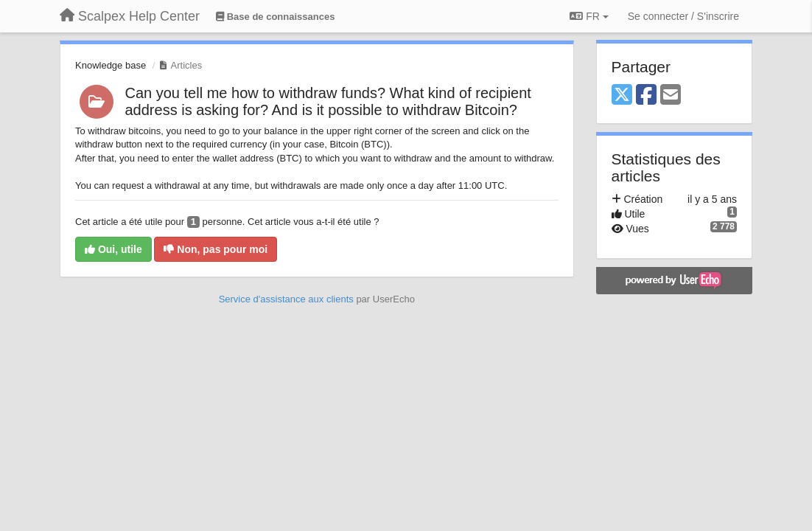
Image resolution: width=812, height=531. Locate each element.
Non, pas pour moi (216, 249)
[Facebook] (646, 96)
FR (589, 16)
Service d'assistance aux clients (286, 299)
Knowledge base (111, 65)
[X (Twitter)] (622, 96)
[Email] (671, 96)
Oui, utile (113, 249)
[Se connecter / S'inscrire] (683, 16)
